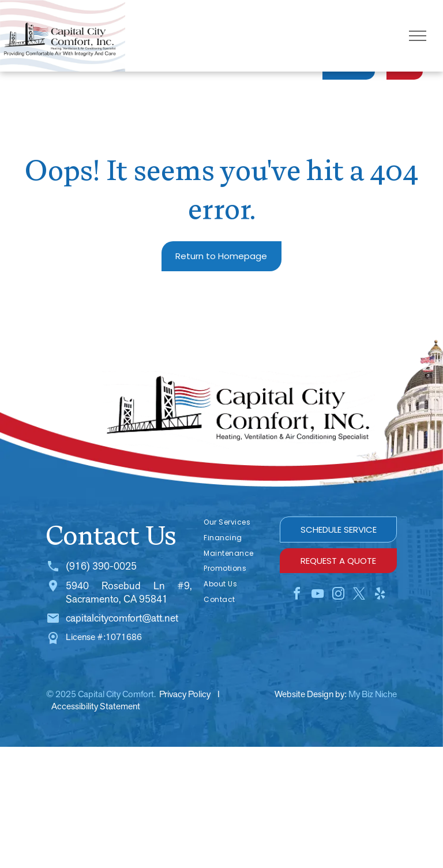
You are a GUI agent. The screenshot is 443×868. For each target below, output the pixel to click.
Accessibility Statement (96, 706)
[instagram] (339, 595)
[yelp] (380, 595)
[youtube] (318, 595)
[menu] (418, 36)
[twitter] (359, 595)
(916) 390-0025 (101, 566)
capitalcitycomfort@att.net (122, 618)
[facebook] (297, 595)
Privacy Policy (185, 694)
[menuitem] (236, 523)
